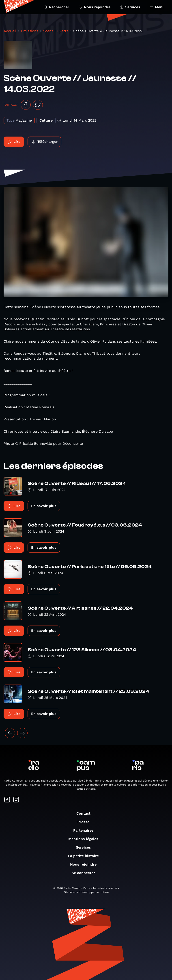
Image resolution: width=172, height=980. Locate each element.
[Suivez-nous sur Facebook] (7, 800)
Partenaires (86, 830)
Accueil (10, 31)
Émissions (30, 31)
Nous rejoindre (95, 7)
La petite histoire (86, 856)
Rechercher (56, 7)
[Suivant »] (22, 733)
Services (130, 7)
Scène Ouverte (56, 31)
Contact (86, 813)
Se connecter (86, 873)
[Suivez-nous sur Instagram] (16, 800)
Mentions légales (86, 839)
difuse (105, 892)
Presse (86, 822)
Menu (157, 7)
